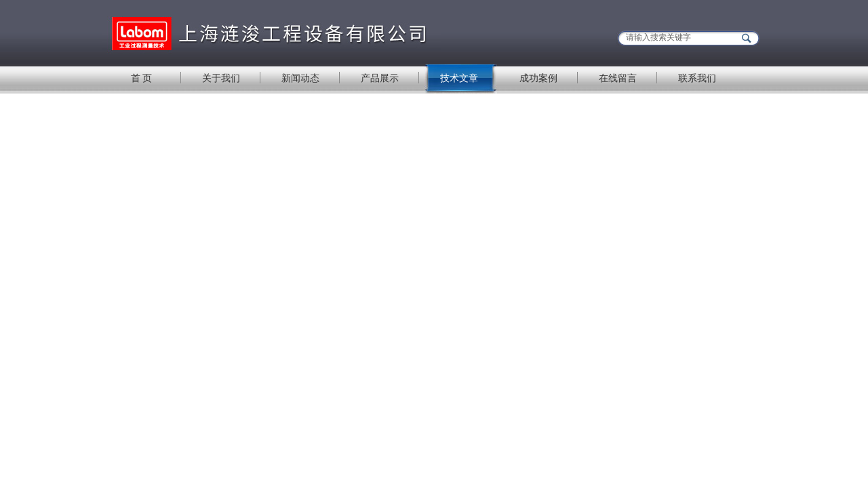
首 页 (142, 78)
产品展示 (380, 78)
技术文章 (459, 78)
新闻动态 (300, 78)
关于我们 (221, 78)
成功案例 (538, 78)
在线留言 (618, 78)
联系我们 (697, 78)
